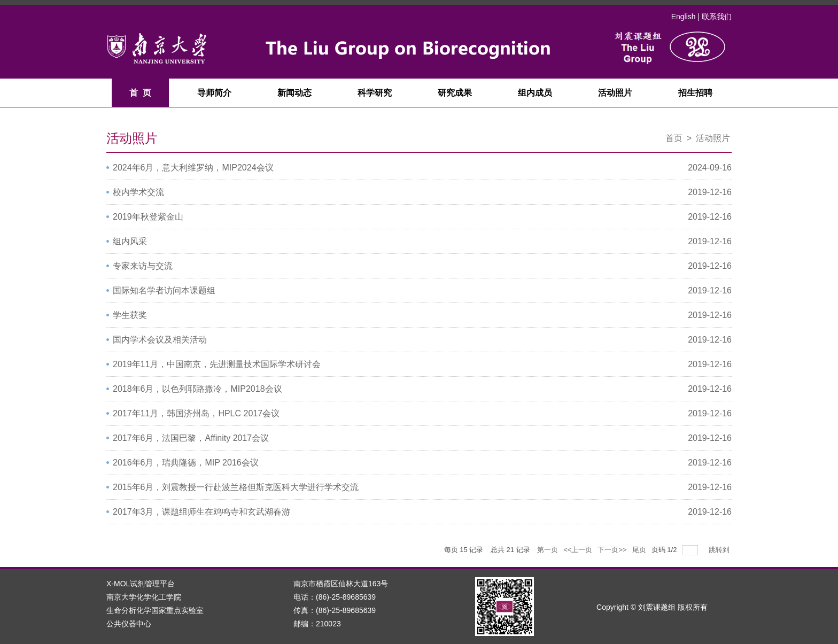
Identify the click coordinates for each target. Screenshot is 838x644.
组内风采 (130, 241)
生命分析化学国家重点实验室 (155, 610)
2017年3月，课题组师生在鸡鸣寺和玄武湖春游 (202, 512)
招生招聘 (695, 93)
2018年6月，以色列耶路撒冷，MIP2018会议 (197, 389)
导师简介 (214, 93)
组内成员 (535, 93)
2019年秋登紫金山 (148, 217)
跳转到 (720, 550)
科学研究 (375, 93)
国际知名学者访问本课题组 (164, 290)
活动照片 (615, 93)
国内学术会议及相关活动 (160, 340)
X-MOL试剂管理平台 (141, 584)
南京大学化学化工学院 (144, 597)
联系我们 (717, 17)
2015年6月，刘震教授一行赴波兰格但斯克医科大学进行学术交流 (236, 487)
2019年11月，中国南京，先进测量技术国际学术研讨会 (217, 364)
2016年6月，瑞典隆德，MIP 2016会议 (186, 463)
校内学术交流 (138, 192)
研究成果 (455, 93)
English (684, 17)
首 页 (140, 93)
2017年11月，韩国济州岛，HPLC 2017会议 (196, 413)
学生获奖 (130, 315)
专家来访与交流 (143, 266)
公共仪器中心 (129, 624)
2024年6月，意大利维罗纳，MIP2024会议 (193, 168)
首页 (674, 138)
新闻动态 (294, 93)
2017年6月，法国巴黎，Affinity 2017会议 (191, 438)
